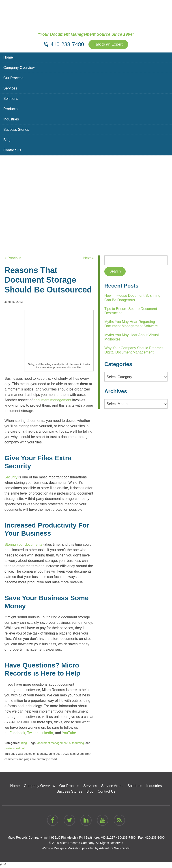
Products (10, 109)
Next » (88, 258)
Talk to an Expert (108, 45)
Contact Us (12, 151)
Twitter (32, 733)
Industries (11, 120)
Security (11, 477)
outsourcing (76, 743)
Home (8, 58)
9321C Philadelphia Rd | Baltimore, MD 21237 (83, 838)
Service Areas (112, 786)
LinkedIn (46, 733)
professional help (15, 749)
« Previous (13, 258)
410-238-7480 (126, 838)
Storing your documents (23, 545)
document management (52, 400)
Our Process (13, 78)
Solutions (11, 99)
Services (10, 89)
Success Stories (16, 130)
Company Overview (19, 68)
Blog (7, 140)
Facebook (17, 733)
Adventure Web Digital (115, 849)
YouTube (69, 733)
